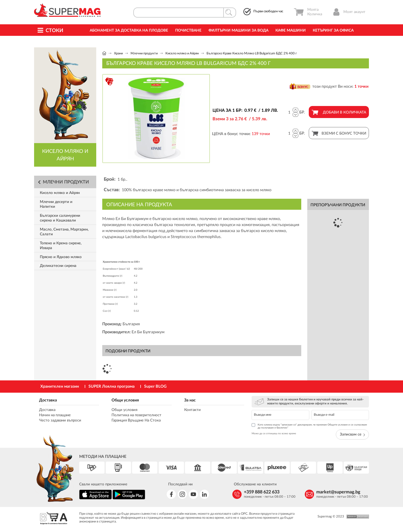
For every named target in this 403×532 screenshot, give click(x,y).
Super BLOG (155, 386)
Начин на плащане (55, 415)
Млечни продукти (144, 54)
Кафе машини (291, 30)
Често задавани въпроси (60, 420)
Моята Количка (308, 12)
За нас (190, 400)
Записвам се (352, 434)
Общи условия (125, 400)
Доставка (48, 400)
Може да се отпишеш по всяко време (274, 434)
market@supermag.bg (338, 492)
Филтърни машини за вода (238, 30)
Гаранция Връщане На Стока (136, 420)
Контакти (192, 410)
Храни (118, 54)
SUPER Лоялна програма (112, 386)
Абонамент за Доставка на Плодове (129, 30)
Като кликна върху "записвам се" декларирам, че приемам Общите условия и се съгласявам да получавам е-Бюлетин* (309, 426)
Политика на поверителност (136, 415)
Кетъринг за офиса (333, 30)
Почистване (188, 30)
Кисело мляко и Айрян (182, 54)
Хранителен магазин (60, 386)
